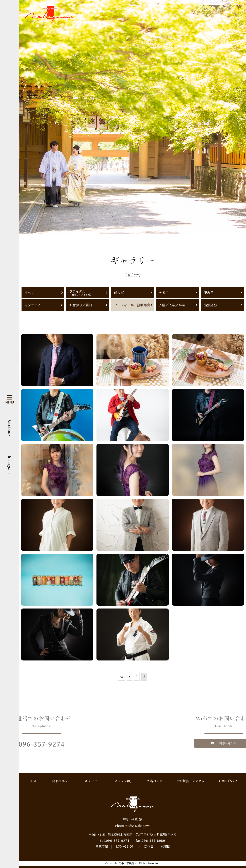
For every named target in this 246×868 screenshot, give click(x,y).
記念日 (209, 293)
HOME (33, 781)
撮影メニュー (62, 781)
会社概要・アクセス (190, 781)
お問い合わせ (228, 781)
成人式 (119, 293)
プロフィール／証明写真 (132, 305)
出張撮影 (210, 305)
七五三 (164, 293)
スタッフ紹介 (124, 781)
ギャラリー (93, 781)
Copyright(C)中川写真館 (120, 863)
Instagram (10, 465)
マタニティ (32, 305)
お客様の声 (155, 781)
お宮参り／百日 (81, 305)
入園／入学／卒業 (172, 305)
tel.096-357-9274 (115, 840)
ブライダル (88, 292)
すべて (29, 293)
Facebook (10, 428)
